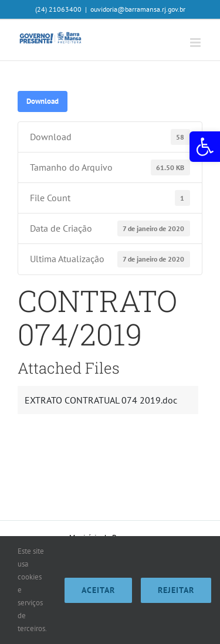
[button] (205, 147)
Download (43, 101)
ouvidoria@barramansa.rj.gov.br (138, 9)
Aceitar (98, 590)
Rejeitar (176, 590)
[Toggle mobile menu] (196, 43)
